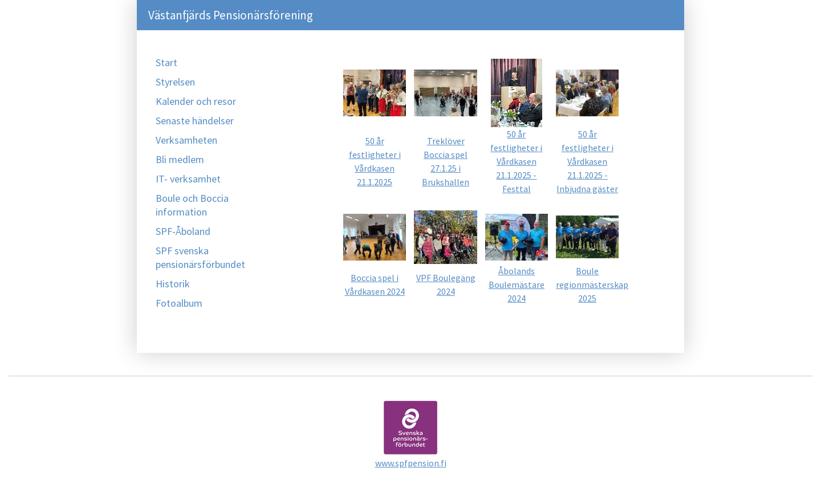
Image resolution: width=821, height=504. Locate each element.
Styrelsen (175, 82)
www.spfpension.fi (411, 463)
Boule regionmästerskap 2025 (592, 284)
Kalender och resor (196, 101)
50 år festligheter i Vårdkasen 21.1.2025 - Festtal (516, 161)
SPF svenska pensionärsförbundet (200, 257)
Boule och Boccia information (192, 205)
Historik (173, 284)
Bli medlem (180, 159)
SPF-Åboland (183, 231)
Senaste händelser (195, 121)
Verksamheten (186, 140)
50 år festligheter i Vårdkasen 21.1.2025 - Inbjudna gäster (587, 161)
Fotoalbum (179, 303)
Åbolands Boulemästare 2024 (517, 284)
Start (166, 62)
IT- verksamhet (188, 179)
